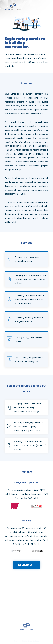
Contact (8, 615)
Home (7, 593)
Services (8, 598)
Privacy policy (10, 621)
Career (7, 610)
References (9, 604)
